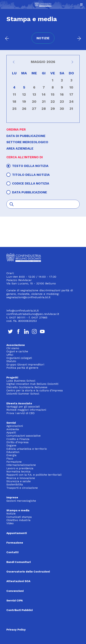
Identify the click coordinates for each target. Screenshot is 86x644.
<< (14, 63)
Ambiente (13, 429)
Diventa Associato (19, 403)
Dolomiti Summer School (23, 394)
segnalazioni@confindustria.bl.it (28, 297)
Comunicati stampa (19, 517)
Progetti (12, 378)
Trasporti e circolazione (22, 488)
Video (10, 523)
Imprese (12, 497)
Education (13, 452)
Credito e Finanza (18, 439)
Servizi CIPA (15, 601)
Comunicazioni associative (23, 436)
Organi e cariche (17, 351)
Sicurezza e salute (19, 481)
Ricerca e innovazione (21, 478)
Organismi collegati (19, 358)
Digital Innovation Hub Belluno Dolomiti (32, 384)
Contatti (12, 552)
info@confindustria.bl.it (23, 311)
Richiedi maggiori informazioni (26, 410)
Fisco (10, 459)
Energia (11, 455)
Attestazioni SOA (18, 581)
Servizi (11, 423)
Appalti (11, 433)
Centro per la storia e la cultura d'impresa (35, 390)
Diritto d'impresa (17, 442)
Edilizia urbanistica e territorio (27, 449)
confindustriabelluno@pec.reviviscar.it (33, 314)
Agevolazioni (15, 426)
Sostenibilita (15, 485)
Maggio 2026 (43, 62)
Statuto (11, 361)
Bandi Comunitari (19, 562)
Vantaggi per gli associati (23, 407)
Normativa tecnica (18, 472)
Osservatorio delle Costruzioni (28, 572)
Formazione (14, 462)
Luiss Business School (21, 381)
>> (72, 63)
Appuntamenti (17, 533)
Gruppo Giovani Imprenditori (25, 365)
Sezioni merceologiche (21, 501)
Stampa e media (18, 510)
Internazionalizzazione (21, 465)
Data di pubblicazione (26, 136)
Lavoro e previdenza (20, 468)
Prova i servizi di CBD (20, 413)
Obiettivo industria (18, 520)
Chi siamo (13, 348)
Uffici (10, 355)
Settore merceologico (27, 142)
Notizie (11, 514)
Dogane (11, 445)
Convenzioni (15, 591)
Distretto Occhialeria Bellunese (27, 387)
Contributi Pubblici (20, 610)
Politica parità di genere (22, 368)
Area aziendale (20, 148)
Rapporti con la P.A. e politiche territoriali (34, 475)
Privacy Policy (16, 630)
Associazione (16, 345)
